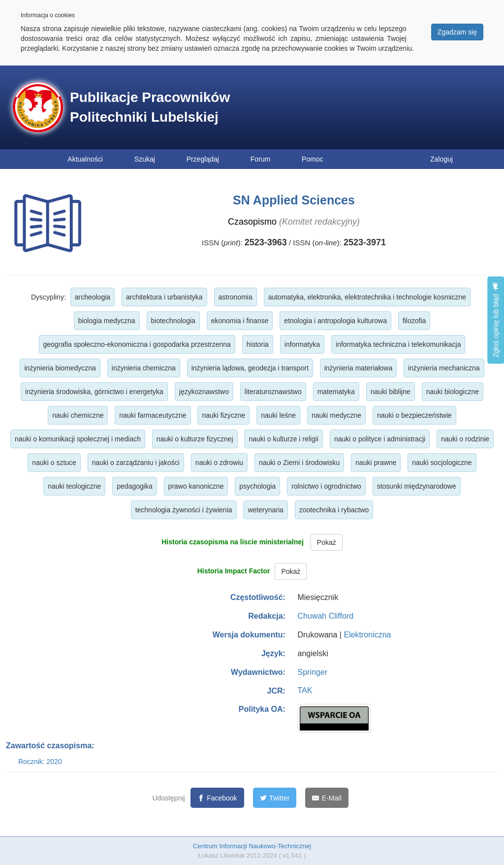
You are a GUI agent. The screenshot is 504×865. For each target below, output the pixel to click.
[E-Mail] (327, 798)
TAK (305, 690)
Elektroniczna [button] (367, 635)
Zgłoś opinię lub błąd (496, 320)
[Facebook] (217, 798)
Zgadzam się (457, 32)
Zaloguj (441, 159)
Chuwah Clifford (325, 616)
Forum (260, 159)
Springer (312, 672)
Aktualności (85, 159)
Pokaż (327, 542)
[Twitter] (275, 798)
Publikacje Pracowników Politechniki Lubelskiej (150, 107)
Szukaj (145, 159)
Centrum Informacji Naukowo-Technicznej (252, 846)
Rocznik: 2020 (40, 762)
